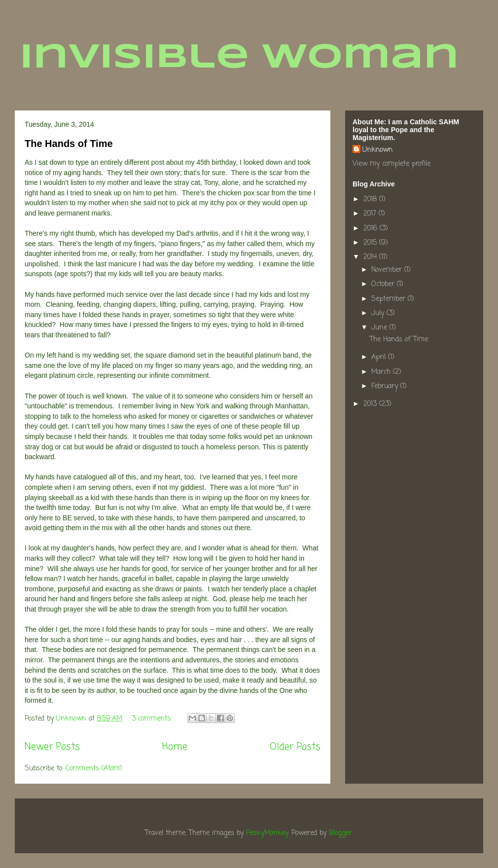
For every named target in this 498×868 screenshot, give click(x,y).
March (382, 372)
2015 (371, 243)
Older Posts (295, 747)
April (380, 357)
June (380, 328)
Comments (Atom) (94, 769)
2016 (372, 229)
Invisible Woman (239, 58)
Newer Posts (52, 747)
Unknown (377, 150)
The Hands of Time (69, 144)
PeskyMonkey (267, 833)
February (386, 386)
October (384, 284)
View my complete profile (391, 164)
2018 (371, 199)
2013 (371, 404)
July (379, 313)
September (390, 299)
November (388, 270)
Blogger (340, 833)
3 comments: (153, 719)
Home (175, 747)
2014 (371, 257)
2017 (371, 214)
